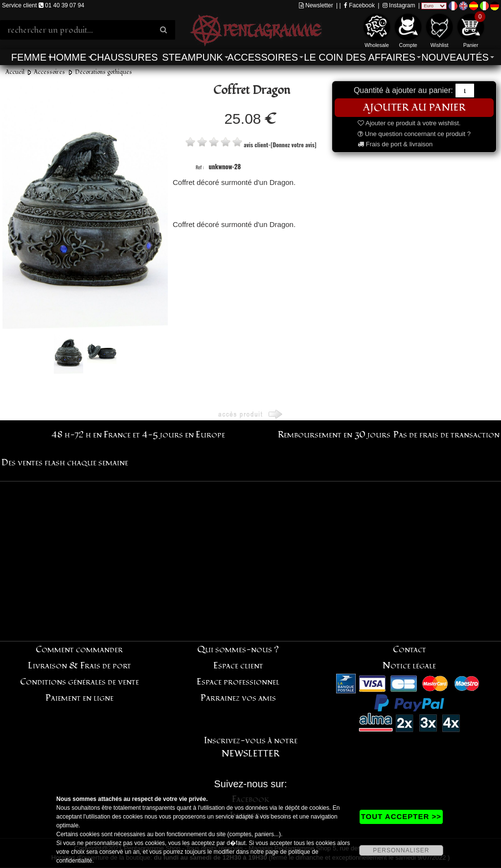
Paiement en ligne (80, 698)
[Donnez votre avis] (293, 145)
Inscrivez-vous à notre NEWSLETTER (251, 747)
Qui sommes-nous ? (238, 650)
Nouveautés (455, 57)
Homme (68, 57)
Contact (410, 650)
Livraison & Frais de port (80, 666)
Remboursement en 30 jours (334, 435)
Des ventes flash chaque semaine (65, 463)
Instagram (399, 5)
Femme (29, 57)
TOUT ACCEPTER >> (401, 816)
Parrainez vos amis (238, 698)
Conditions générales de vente (80, 682)
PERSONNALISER (401, 850)
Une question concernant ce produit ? (414, 134)
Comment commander (79, 650)
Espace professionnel (238, 682)
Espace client (238, 666)
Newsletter (316, 5)
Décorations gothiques (103, 72)
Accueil (15, 72)
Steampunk (192, 57)
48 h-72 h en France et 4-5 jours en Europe (138, 435)
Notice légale (409, 666)
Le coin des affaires (360, 57)
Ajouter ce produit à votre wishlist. (409, 123)
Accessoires (263, 57)
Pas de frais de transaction (446, 435)
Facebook (359, 5)
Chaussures (124, 57)
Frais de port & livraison (395, 144)
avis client (256, 145)
